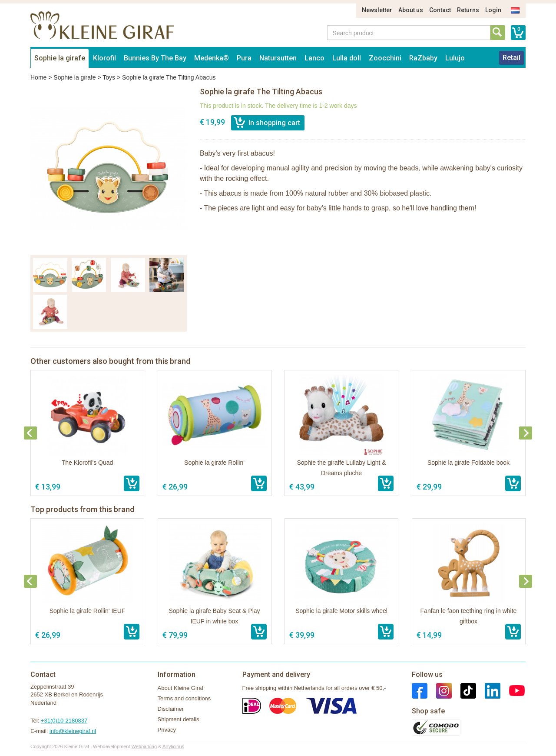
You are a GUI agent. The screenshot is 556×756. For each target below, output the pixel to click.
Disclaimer (171, 709)
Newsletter (377, 10)
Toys (109, 77)
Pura (244, 58)
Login (493, 10)
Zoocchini (385, 58)
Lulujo (455, 58)
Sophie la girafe (60, 58)
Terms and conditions (184, 698)
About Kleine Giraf (181, 688)
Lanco (314, 58)
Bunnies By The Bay (155, 58)
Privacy (167, 730)
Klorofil (104, 58)
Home (38, 77)
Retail (511, 58)
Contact (440, 10)
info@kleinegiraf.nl (73, 731)
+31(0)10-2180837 (64, 721)
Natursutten (278, 58)
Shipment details (179, 719)
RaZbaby (423, 58)
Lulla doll (347, 58)
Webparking (144, 746)
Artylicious (173, 746)
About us (411, 10)
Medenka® (212, 58)
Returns (468, 10)
